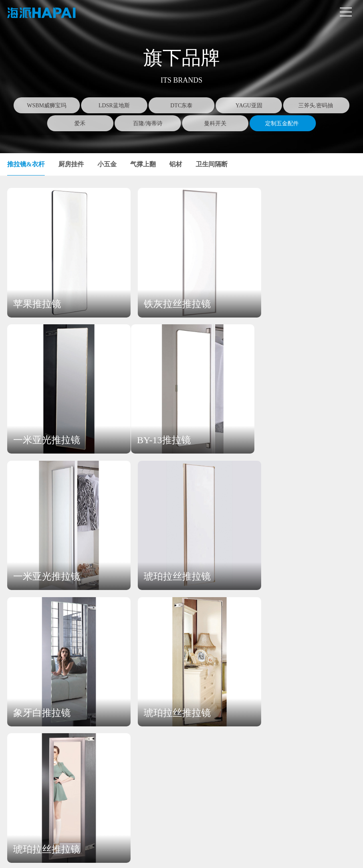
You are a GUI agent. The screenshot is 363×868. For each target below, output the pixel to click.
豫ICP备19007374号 (167, 855)
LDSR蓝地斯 (114, 106)
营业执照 (131, 855)
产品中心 (104, 692)
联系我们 (321, 692)
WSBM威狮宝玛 (47, 106)
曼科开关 (215, 123)
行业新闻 (180, 723)
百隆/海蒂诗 (148, 123)
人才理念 (250, 710)
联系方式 (320, 710)
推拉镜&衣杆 (26, 164)
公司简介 (40, 710)
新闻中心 (181, 692)
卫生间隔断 (212, 164)
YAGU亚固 (249, 106)
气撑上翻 (143, 164)
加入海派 (251, 692)
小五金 (107, 164)
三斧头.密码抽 (316, 106)
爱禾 (81, 123)
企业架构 (40, 736)
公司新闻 (180, 710)
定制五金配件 (283, 123)
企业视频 (40, 749)
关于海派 (42, 692)
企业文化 (40, 723)
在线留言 (319, 723)
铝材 (176, 164)
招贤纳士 (250, 723)
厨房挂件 (71, 164)
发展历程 (40, 761)
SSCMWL (232, 855)
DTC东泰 (181, 106)
